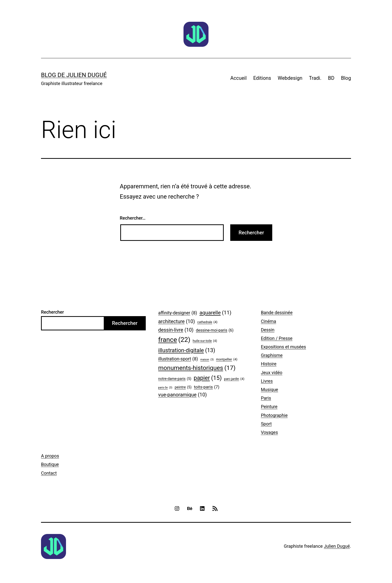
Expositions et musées (283, 347)
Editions (262, 78)
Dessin (267, 330)
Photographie (274, 415)
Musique (269, 390)
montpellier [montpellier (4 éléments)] (227, 359)
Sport (266, 424)
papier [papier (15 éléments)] (208, 378)
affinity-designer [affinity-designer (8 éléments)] (178, 313)
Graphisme (272, 355)
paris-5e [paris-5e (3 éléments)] (165, 388)
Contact (49, 473)
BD (331, 78)
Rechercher (52, 312)
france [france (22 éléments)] (174, 340)
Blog (346, 78)
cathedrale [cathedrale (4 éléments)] (207, 322)
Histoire (268, 364)
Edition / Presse (276, 338)
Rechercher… (133, 218)
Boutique (50, 464)
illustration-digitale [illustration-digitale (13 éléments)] (187, 350)
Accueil (238, 78)
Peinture (269, 407)
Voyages (269, 432)
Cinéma (268, 321)
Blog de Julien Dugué (74, 75)
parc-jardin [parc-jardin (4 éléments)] (234, 379)
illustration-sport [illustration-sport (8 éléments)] (178, 359)
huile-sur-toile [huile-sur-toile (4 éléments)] (205, 341)
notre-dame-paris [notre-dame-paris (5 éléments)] (175, 379)
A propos (50, 456)
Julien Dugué (337, 546)
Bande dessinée (277, 313)
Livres (267, 381)
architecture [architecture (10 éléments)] (177, 322)
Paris (266, 398)
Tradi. (315, 78)
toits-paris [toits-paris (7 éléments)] (207, 387)
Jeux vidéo (271, 373)
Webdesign (290, 78)
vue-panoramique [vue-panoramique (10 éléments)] (182, 395)
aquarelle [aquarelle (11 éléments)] (215, 313)
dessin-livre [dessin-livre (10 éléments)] (176, 330)
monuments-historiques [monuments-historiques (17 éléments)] (197, 368)
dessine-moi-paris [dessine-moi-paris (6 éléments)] (215, 330)
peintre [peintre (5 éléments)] (183, 388)
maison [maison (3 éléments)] (207, 360)
